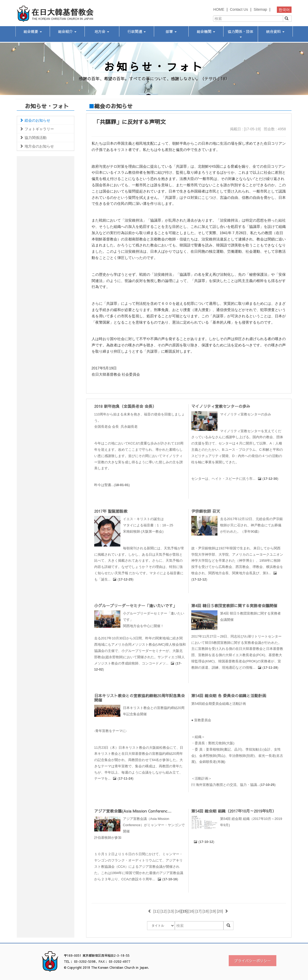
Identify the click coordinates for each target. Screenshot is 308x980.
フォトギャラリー (37, 129)
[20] (220, 911)
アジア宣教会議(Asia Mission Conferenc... (133, 811)
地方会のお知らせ (37, 146)
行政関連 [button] (137, 31)
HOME (219, 9)
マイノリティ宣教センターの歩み (221, 406)
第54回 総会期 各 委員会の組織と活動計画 (229, 695)
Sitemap (260, 9)
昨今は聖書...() (112, 485)
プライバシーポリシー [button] (253, 961)
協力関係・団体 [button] (240, 33)
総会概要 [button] (33, 31)
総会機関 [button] (206, 31)
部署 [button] (171, 31)
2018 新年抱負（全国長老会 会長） (125, 406)
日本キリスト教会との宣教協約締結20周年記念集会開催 (139, 698)
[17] (198, 911)
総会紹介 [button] (67, 31)
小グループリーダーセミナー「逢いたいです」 (135, 606)
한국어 (284, 10)
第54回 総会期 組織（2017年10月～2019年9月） (234, 811)
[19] (213, 911)
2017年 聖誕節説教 (111, 511)
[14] (178, 911)
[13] (171, 911)
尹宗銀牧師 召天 (206, 511)
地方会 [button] (102, 31)
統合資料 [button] (275, 31)
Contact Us (239, 9)
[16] (191, 911)
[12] (163, 911)
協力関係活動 (33, 138)
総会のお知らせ (35, 120)
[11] (156, 911)
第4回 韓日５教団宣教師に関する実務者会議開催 (234, 606)
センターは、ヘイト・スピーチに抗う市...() (235, 479)
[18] (206, 911)
